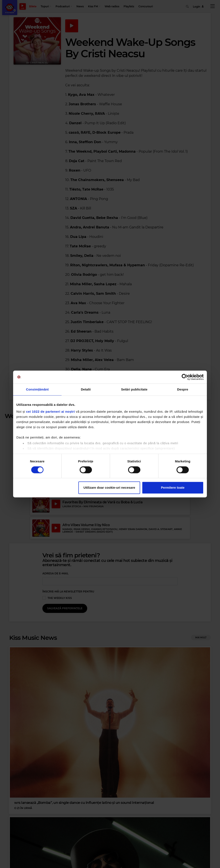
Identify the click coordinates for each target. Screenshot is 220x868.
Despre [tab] (183, 389)
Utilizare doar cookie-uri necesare (109, 488)
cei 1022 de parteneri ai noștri (50, 412)
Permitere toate (173, 488)
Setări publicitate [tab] (134, 389)
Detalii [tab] (86, 389)
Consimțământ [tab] (37, 389)
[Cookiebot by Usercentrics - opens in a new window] (185, 377)
